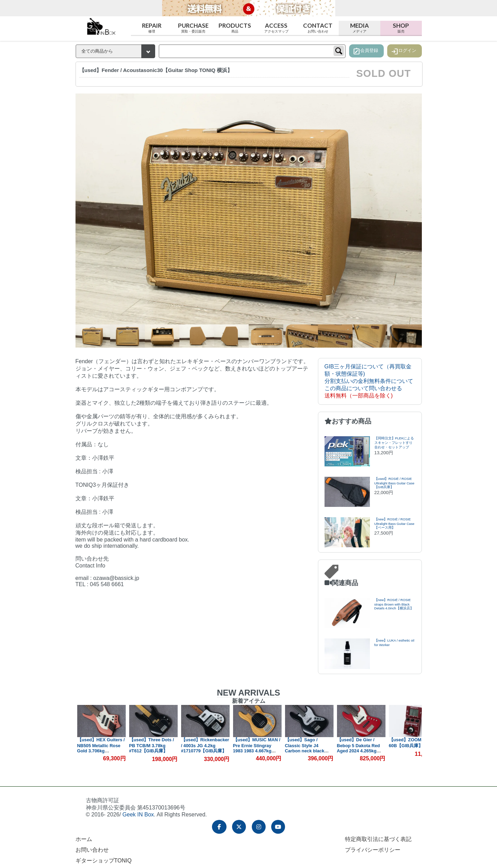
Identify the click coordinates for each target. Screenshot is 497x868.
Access (276, 28)
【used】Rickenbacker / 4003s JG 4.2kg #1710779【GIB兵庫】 (205, 745)
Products (235, 28)
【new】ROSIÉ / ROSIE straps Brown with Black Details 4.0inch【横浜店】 (394, 604)
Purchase (193, 28)
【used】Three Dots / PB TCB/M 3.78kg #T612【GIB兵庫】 (152, 745)
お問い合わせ (92, 850)
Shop (401, 28)
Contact (318, 28)
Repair (152, 28)
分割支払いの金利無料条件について (369, 381)
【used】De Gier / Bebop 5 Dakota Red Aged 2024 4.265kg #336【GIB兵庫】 (358, 748)
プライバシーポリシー (373, 850)
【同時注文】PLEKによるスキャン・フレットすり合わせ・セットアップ (394, 443)
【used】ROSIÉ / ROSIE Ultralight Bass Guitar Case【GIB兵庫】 (394, 483)
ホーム (84, 839)
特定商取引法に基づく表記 (378, 839)
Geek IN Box (138, 815)
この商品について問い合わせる (363, 388)
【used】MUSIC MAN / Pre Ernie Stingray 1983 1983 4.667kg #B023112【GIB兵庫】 (257, 748)
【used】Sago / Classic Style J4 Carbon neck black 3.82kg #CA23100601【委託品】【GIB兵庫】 (309, 750)
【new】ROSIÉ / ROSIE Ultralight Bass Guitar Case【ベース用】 (394, 523)
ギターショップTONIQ (104, 861)
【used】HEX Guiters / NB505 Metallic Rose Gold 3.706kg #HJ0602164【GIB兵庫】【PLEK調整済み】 (101, 751)
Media (360, 28)
